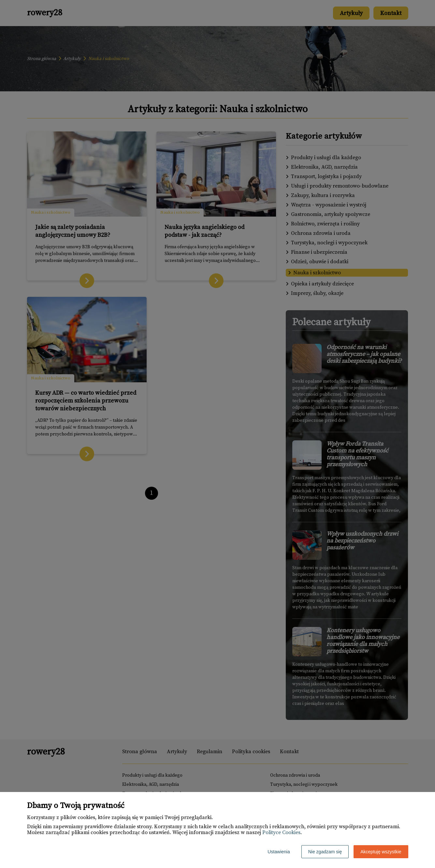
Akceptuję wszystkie (381, 852)
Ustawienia (279, 852)
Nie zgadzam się (325, 852)
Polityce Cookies (281, 832)
